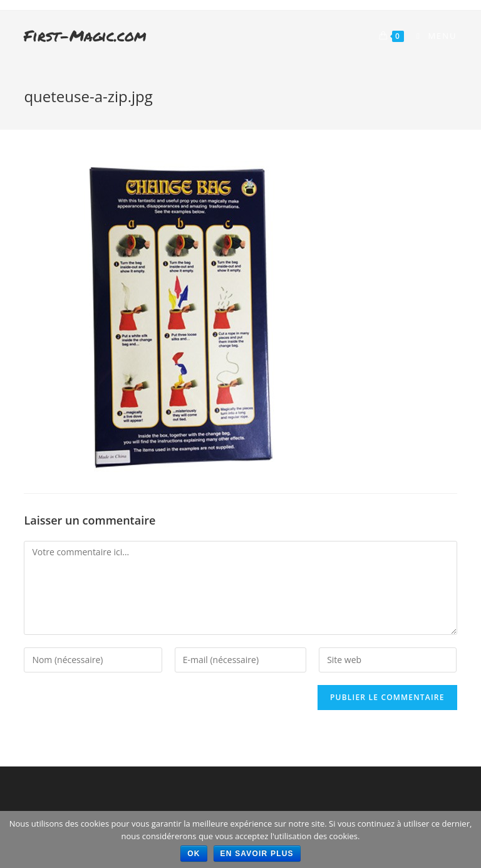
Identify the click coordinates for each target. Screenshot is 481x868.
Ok (194, 854)
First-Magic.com (85, 35)
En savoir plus (257, 854)
